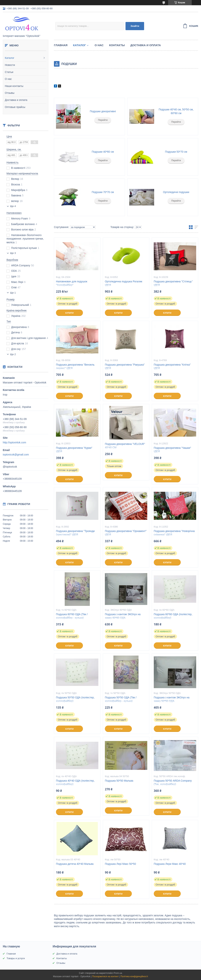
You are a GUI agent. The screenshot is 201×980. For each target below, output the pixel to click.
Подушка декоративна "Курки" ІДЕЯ (74, 450)
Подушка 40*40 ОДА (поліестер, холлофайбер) (75, 782)
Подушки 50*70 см (176, 152)
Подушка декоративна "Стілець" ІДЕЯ (173, 283)
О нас (8, 79)
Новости (10, 65)
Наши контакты (14, 86)
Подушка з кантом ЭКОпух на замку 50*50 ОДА (172, 699)
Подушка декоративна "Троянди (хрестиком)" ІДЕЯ (75, 533)
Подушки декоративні (103, 111)
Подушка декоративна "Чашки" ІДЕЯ (172, 450)
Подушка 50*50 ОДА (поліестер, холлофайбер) (75, 699)
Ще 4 (13, 206)
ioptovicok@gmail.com (16, 455)
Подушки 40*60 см (103, 152)
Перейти (103, 120)
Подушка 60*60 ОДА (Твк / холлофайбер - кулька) (72, 616)
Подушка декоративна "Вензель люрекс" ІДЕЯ (75, 366)
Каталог (10, 58)
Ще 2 (13, 354)
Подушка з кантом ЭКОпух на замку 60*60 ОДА (123, 616)
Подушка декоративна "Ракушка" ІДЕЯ (125, 366)
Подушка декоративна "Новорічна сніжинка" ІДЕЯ (174, 533)
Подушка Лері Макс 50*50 (120, 864)
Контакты (117, 45)
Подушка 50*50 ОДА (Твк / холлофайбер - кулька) (121, 699)
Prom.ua (118, 973)
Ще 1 (13, 293)
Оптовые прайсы (15, 107)
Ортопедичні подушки (176, 192)
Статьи (9, 72)
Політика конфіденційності (134, 976)
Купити (69, 313)
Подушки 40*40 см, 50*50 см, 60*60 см (176, 111)
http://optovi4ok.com (14, 442)
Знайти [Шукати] (135, 26)
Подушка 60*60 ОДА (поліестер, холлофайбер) (173, 616)
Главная (61, 45)
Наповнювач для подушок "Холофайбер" (72, 283)
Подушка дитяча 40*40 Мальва (75, 864)
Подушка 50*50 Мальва (119, 781)
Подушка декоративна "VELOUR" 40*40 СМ (125, 446)
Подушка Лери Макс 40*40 (170, 864)
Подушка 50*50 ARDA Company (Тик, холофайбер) (173, 782)
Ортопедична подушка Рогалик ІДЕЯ (124, 283)
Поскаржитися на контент (105, 976)
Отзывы (10, 93)
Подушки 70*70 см (103, 192)
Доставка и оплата (16, 100)
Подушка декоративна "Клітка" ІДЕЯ (172, 366)
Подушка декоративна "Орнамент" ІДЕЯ (126, 533)
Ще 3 (13, 253)
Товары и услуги (16, 958)
